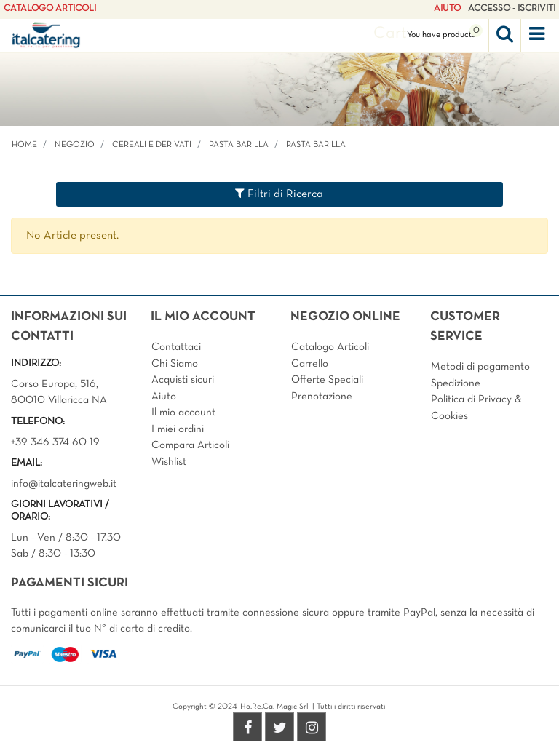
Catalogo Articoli (330, 347)
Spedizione (456, 383)
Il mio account (183, 413)
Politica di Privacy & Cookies (476, 408)
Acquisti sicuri (183, 380)
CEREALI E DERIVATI (152, 145)
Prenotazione (322, 397)
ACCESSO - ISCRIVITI (512, 9)
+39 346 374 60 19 (55, 442)
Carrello (310, 364)
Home (24, 145)
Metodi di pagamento (480, 367)
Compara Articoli (190, 445)
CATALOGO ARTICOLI (50, 9)
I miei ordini (178, 429)
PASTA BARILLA (239, 145)
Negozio (75, 145)
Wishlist (169, 462)
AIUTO (447, 9)
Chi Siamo (175, 364)
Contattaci (176, 347)
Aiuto (164, 397)
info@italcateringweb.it (64, 484)
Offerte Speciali (327, 380)
